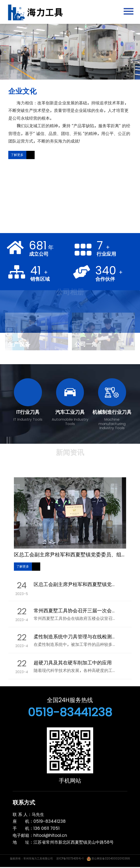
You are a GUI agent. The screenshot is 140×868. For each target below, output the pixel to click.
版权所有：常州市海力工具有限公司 (31, 859)
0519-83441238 (70, 712)
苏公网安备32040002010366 (108, 859)
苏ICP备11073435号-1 (70, 859)
